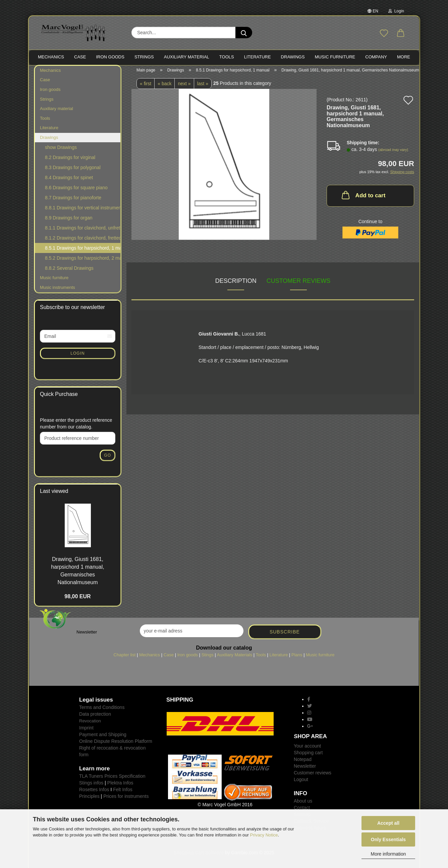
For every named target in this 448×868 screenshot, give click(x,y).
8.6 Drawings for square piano (76, 191)
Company (376, 57)
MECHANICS (51, 57)
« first (146, 87)
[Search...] (244, 33)
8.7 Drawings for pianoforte (73, 201)
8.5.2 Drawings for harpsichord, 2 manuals (83, 262)
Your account (307, 749)
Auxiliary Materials (235, 658)
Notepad (303, 763)
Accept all (388, 823)
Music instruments (58, 291)
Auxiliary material (187, 57)
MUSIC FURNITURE (335, 57)
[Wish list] (384, 34)
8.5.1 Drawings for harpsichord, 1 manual (83, 252)
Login (396, 11)
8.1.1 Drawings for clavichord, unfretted (83, 232)
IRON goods (110, 57)
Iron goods (50, 93)
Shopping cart (308, 756)
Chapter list (125, 658)
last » (203, 87)
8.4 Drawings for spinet (69, 181)
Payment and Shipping (103, 738)
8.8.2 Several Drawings (69, 272)
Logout (301, 783)
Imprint (86, 731)
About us (303, 804)
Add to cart (363, 198)
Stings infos (91, 786)
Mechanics (50, 74)
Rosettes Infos (94, 793)
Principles (89, 800)
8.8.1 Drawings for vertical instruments (83, 211)
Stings (208, 658)
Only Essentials (388, 839)
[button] (401, 34)
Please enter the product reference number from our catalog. (76, 427)
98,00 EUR (77, 600)
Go (107, 459)
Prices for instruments (126, 800)
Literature (49, 131)
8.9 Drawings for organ (69, 221)
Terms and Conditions (102, 711)
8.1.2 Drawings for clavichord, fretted (83, 242)
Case (45, 83)
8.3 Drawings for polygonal (73, 171)
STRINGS (144, 57)
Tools (45, 122)
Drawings (293, 57)
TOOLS (227, 57)
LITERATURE (258, 57)
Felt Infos (123, 793)
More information (388, 854)
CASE (80, 57)
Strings (47, 103)
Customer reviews (299, 284)
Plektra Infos (120, 786)
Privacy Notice (264, 835)
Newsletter (305, 769)
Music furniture (54, 281)
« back (164, 87)
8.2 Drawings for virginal (70, 161)
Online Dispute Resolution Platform (116, 745)
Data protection (95, 717)
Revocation (90, 724)
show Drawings (61, 151)
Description (236, 284)
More (404, 57)
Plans (297, 658)
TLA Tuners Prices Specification (112, 779)
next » (184, 87)
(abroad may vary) (393, 153)
